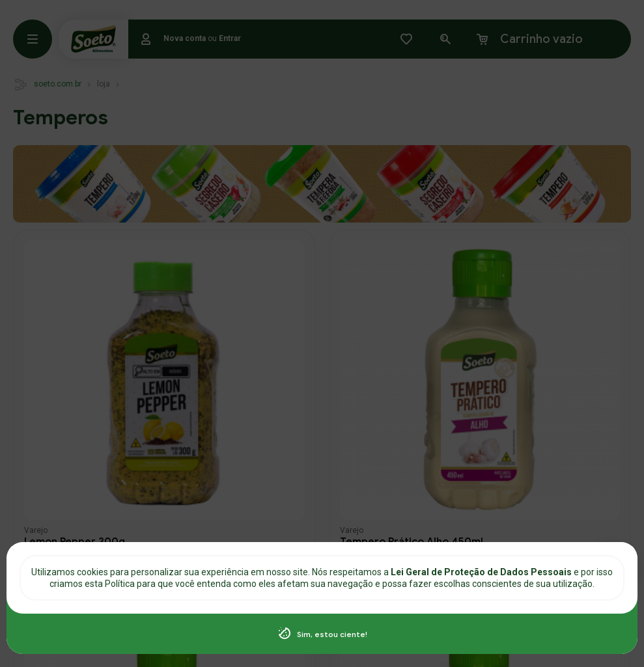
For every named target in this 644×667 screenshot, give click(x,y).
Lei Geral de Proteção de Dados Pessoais (482, 572)
